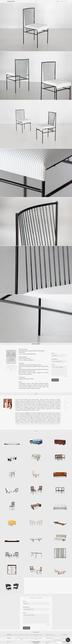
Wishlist (58, 1)
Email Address (55, 359)
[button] (68, 640)
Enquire (53, 365)
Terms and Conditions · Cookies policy (36, 642)
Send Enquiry (55, 380)
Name (53, 353)
